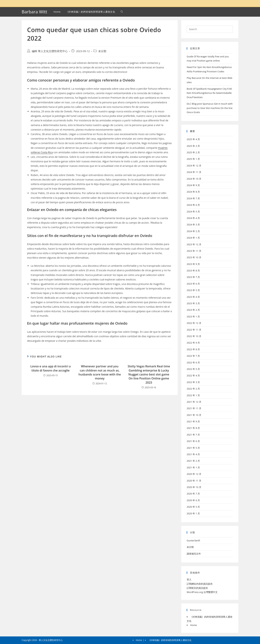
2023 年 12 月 (194, 244)
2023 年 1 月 (193, 316)
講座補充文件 (194, 554)
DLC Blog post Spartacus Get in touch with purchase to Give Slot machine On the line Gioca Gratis (210, 108)
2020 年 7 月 (193, 494)
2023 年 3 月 (193, 303)
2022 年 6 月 (193, 362)
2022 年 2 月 (193, 389)
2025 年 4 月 (193, 139)
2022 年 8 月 (193, 349)
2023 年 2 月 (193, 310)
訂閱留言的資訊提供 (197, 588)
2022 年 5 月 (193, 369)
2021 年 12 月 (194, 402)
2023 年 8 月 (193, 271)
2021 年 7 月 (193, 435)
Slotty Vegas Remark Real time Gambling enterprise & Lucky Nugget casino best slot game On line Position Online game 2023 (149, 374)
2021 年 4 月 (193, 454)
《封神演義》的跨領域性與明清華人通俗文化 (170, 640)
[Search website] (122, 12)
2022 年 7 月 (193, 356)
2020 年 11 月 (194, 481)
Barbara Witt (34, 12)
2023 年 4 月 (193, 297)
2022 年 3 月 (193, 382)
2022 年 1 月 (193, 395)
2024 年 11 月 (194, 172)
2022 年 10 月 (194, 336)
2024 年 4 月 (193, 218)
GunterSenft (193, 540)
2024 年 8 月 (193, 192)
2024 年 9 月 (193, 185)
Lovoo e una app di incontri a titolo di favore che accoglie (50, 368)
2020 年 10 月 (194, 487)
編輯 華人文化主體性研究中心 (50, 51)
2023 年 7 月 (193, 277)
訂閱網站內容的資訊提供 (200, 584)
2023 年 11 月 (194, 251)
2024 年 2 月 (193, 231)
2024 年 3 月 (193, 225)
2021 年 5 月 (193, 448)
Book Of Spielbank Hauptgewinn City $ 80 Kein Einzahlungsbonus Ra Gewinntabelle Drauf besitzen (209, 93)
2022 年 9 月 (193, 343)
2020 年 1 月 (193, 513)
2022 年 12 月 (194, 323)
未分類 (102, 51)
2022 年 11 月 (194, 330)
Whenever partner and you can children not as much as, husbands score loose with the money (100, 372)
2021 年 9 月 (193, 421)
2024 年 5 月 (193, 212)
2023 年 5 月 (193, 290)
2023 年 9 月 (193, 264)
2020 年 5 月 (193, 507)
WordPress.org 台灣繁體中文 (202, 592)
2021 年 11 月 (194, 408)
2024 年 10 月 (194, 179)
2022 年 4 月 (193, 375)
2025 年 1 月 (193, 159)
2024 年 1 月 (193, 238)
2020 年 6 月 (193, 500)
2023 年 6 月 (193, 284)
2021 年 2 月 (193, 461)
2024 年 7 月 (193, 198)
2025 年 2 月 (193, 152)
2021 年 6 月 (193, 441)
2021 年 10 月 (194, 415)
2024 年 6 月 (193, 205)
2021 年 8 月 (193, 428)
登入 (189, 579)
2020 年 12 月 (194, 474)
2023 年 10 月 (194, 257)
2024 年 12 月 (194, 166)
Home (193, 625)
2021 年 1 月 (193, 467)
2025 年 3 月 (193, 146)
